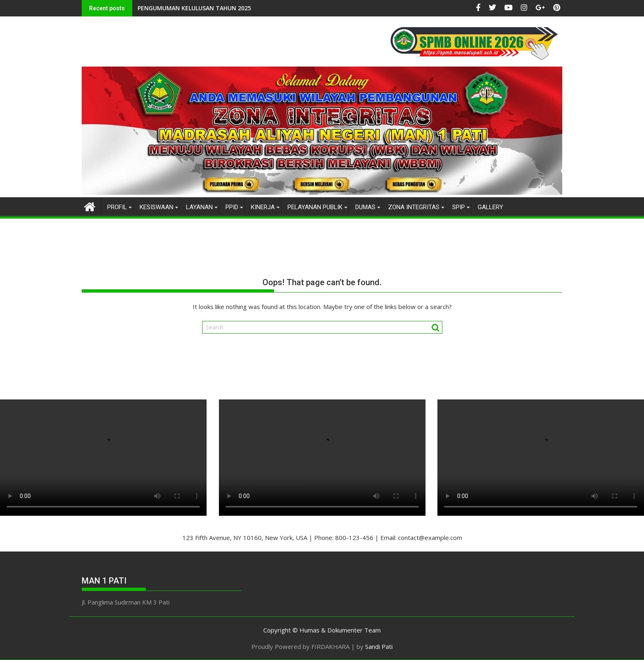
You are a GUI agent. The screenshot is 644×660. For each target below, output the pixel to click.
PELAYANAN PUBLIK (315, 207)
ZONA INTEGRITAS (414, 207)
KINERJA (263, 207)
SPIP (459, 207)
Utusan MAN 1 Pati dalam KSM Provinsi (244, 8)
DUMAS (365, 207)
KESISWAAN (156, 207)
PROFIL (117, 207)
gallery (490, 207)
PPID (232, 207)
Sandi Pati (379, 646)
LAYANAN (199, 207)
